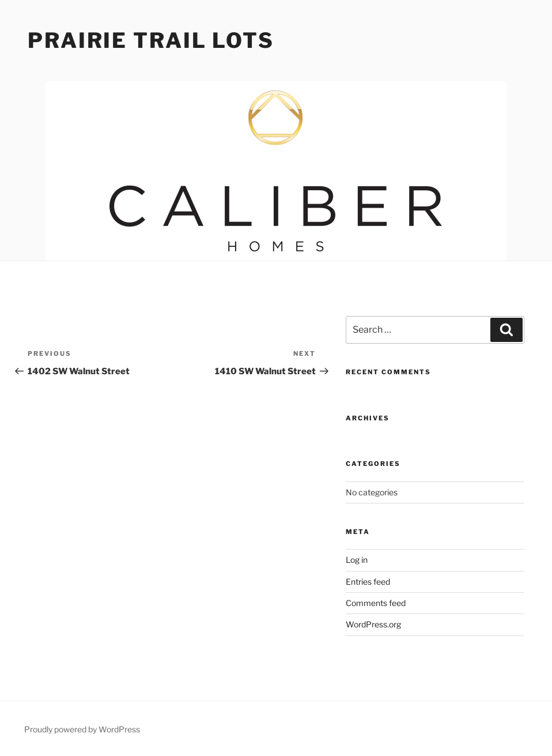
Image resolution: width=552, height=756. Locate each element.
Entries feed (368, 582)
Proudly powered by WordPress (82, 729)
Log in (357, 560)
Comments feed (376, 603)
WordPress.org (373, 624)
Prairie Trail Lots (151, 40)
